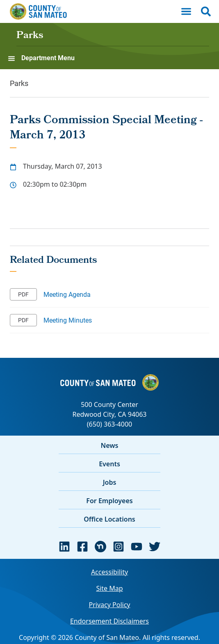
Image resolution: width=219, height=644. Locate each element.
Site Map (109, 588)
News (110, 445)
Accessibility (109, 572)
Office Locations (109, 519)
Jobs (110, 482)
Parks (30, 36)
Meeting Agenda (67, 294)
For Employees (109, 501)
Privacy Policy (110, 605)
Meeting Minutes (68, 320)
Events (109, 464)
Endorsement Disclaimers (109, 621)
